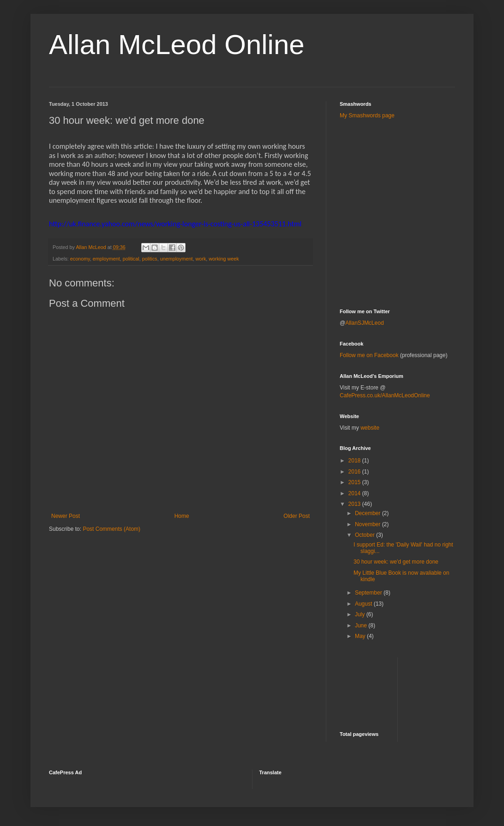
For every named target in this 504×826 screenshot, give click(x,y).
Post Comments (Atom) (111, 529)
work (201, 259)
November (369, 524)
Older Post (297, 516)
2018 (355, 461)
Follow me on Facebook (369, 355)
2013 (355, 504)
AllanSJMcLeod (364, 323)
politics (150, 259)
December (369, 513)
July (361, 614)
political (131, 259)
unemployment (177, 259)
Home (182, 516)
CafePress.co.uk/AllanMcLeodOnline (385, 395)
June (362, 626)
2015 (355, 482)
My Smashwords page (367, 115)
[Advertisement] (394, 147)
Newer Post (66, 516)
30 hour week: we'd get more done (396, 562)
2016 (355, 472)
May (361, 636)
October (366, 535)
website (370, 428)
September (369, 593)
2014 (355, 493)
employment (106, 259)
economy (80, 259)
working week (224, 259)
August (364, 604)
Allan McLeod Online (177, 45)
